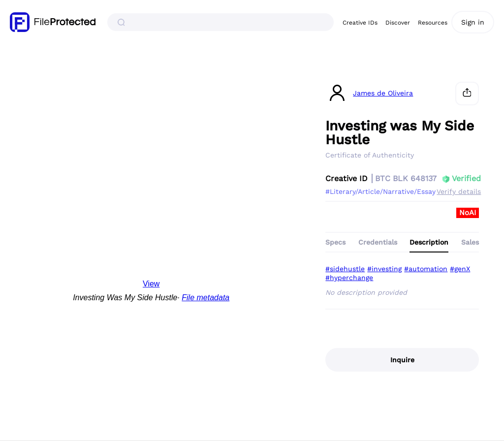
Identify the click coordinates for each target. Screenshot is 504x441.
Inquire (402, 360)
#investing (384, 269)
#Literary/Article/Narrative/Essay (380, 191)
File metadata (205, 298)
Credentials (378, 242)
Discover (398, 23)
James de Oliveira (383, 93)
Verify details (459, 191)
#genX (460, 269)
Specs (335, 242)
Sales (470, 242)
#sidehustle (345, 269)
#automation (426, 269)
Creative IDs (360, 23)
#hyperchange (349, 278)
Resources (433, 23)
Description (429, 242)
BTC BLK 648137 (406, 178)
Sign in (473, 22)
